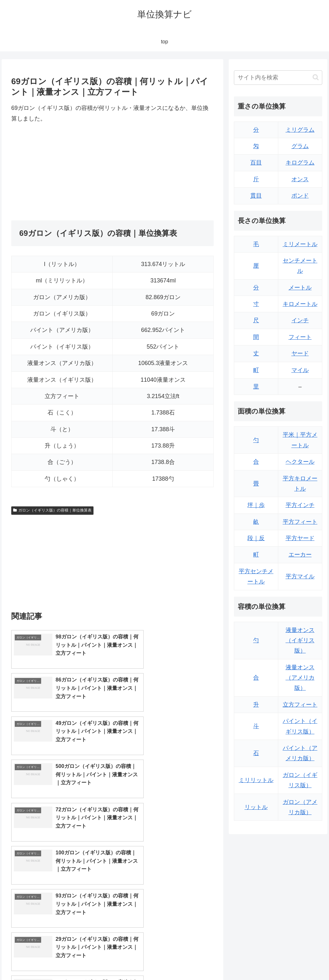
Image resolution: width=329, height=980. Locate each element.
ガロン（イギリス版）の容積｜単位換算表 (52, 510)
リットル (256, 807)
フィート (300, 337)
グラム (300, 146)
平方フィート (300, 522)
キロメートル (300, 304)
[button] (316, 77)
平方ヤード (300, 538)
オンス (300, 179)
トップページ (258, 960)
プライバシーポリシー (300, 960)
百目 (256, 163)
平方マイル (300, 576)
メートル (300, 288)
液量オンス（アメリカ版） (300, 678)
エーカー (300, 555)
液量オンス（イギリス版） (300, 641)
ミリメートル (300, 244)
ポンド (300, 196)
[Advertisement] (62, 172)
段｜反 (256, 538)
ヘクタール (300, 462)
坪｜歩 (256, 505)
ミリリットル (256, 780)
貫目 (256, 196)
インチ (300, 320)
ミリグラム (300, 130)
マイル (300, 370)
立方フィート (300, 705)
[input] (278, 78)
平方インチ (300, 505)
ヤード (300, 353)
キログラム (300, 163)
